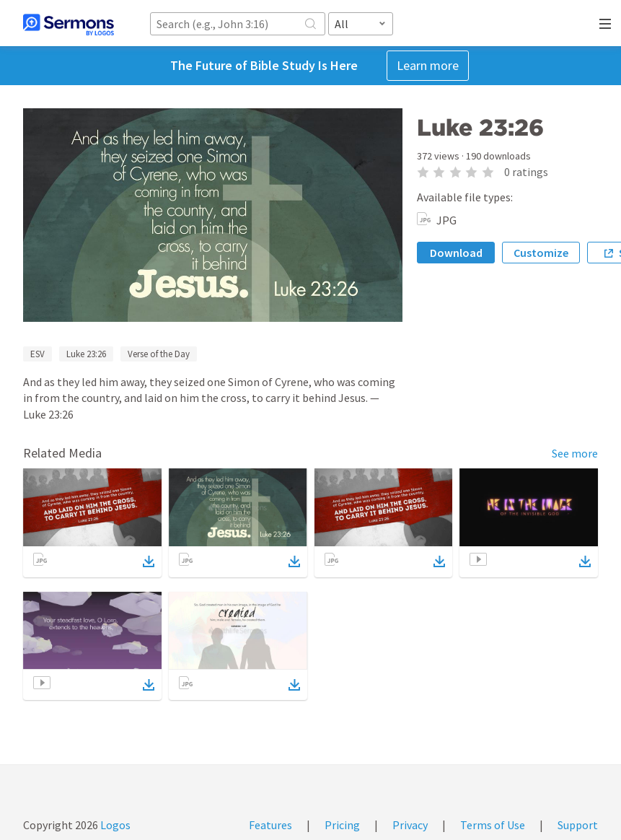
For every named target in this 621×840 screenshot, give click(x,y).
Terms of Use (493, 825)
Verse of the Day (159, 354)
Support (578, 825)
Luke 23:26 (86, 354)
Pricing (342, 825)
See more (575, 453)
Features (270, 825)
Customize (541, 253)
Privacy (410, 825)
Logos (114, 825)
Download (456, 253)
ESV (38, 354)
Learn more (428, 65)
